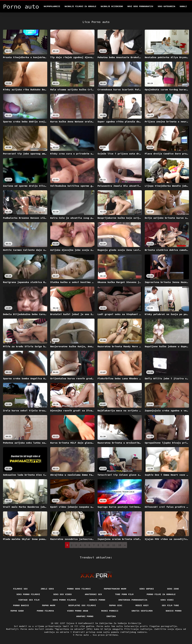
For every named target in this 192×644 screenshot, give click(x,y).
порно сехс (116, 605)
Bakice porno (174, 611)
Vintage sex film (29, 600)
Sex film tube (170, 605)
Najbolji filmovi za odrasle (80, 6)
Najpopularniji (52, 6)
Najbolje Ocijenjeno (112, 6)
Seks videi (167, 600)
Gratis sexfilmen (142, 611)
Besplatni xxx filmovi (82, 605)
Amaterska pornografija (133, 600)
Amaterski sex (93, 594)
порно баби (17, 611)
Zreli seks (47, 589)
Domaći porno (97, 600)
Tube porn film (124, 594)
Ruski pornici (110, 611)
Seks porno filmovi (28, 594)
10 (108, 545)
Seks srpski (147, 589)
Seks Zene (173, 589)
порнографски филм (115, 589)
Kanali (183, 6)
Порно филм (49, 605)
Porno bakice (21, 605)
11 (114, 545)
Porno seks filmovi (79, 589)
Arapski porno (85, 616)
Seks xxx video (62, 594)
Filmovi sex (20, 589)
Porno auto (83, 635)
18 (120, 545)
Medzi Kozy (142, 605)
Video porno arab (78, 611)
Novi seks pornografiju (140, 6)
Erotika (111, 616)
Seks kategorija (166, 6)
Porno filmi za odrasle (161, 594)
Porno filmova (45, 611)
